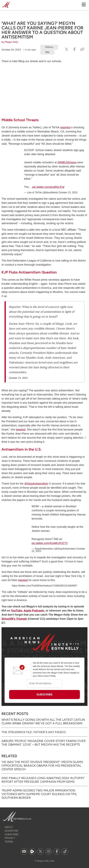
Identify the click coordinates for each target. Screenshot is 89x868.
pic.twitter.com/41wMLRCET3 (50, 543)
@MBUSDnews (67, 162)
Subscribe (12, 834)
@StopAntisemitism (36, 484)
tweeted (21, 430)
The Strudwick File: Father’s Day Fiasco (34, 732)
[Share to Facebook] (74, 49)
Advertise (11, 831)
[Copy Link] (82, 49)
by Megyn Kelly (10, 42)
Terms (9, 842)
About (9, 827)
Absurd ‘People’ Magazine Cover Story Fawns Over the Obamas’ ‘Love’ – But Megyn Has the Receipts (44, 743)
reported (65, 127)
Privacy (10, 838)
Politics (49, 47)
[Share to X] (67, 49)
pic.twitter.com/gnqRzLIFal (48, 187)
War (47, 52)
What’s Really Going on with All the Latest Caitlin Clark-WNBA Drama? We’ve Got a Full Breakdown (43, 721)
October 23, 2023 (68, 192)
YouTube (17, 611)
